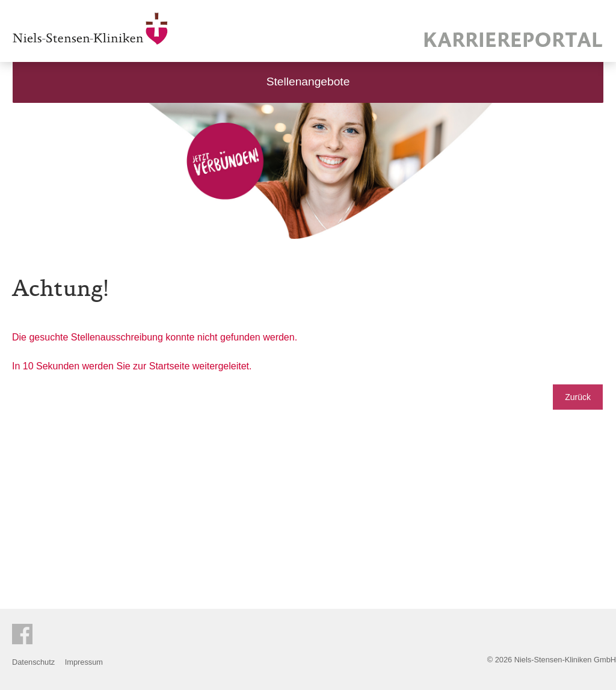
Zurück (578, 397)
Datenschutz (33, 662)
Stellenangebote (308, 82)
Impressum (84, 662)
